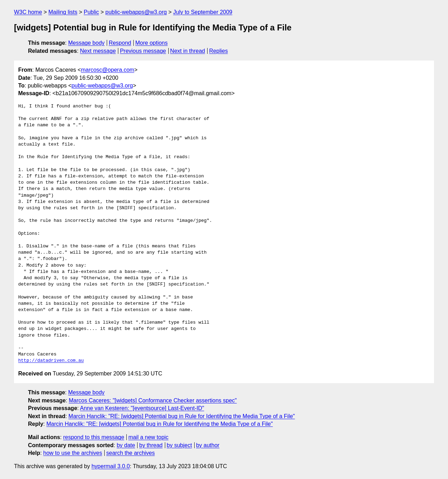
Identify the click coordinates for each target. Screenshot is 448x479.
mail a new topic (149, 437)
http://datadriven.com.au (51, 361)
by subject (179, 445)
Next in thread (188, 51)
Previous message (143, 51)
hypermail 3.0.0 (110, 466)
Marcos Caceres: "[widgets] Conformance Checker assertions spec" (153, 400)
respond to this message (93, 437)
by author (208, 445)
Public (91, 12)
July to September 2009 (203, 12)
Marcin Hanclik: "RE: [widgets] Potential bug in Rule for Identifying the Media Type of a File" (182, 416)
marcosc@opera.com (107, 70)
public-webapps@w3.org (136, 12)
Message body (86, 43)
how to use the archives (73, 453)
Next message (98, 51)
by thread (151, 445)
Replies (219, 51)
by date (126, 445)
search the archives (131, 453)
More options (152, 43)
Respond (120, 43)
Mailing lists (63, 12)
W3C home (28, 12)
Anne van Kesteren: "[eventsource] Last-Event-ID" (142, 408)
